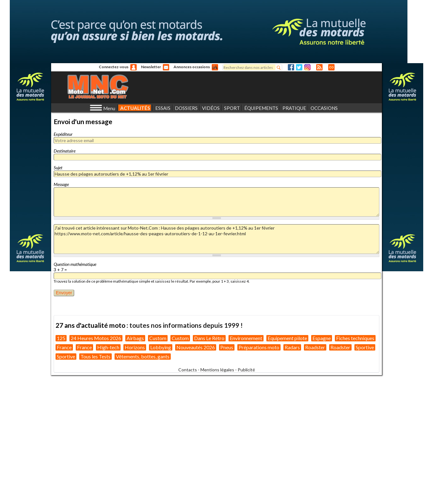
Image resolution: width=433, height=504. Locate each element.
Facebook (291, 67)
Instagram (307, 67)
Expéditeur (63, 134)
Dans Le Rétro (209, 338)
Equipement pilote (287, 338)
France (64, 347)
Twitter (299, 67)
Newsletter (151, 67)
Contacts (188, 370)
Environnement (246, 338)
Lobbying (161, 347)
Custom (158, 338)
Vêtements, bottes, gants (143, 356)
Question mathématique (75, 264)
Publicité (246, 370)
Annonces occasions (192, 67)
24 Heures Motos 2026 (96, 338)
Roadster (315, 347)
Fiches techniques (355, 338)
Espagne (322, 338)
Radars (292, 347)
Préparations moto (259, 347)
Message (61, 184)
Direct (331, 67)
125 (61, 338)
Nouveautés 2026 (196, 347)
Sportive (365, 347)
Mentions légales (217, 370)
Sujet (58, 168)
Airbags (135, 338)
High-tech (108, 347)
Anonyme (133, 67)
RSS (319, 67)
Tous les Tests (95, 356)
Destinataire (65, 151)
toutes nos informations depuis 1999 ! (186, 325)
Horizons (135, 347)
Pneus (227, 347)
